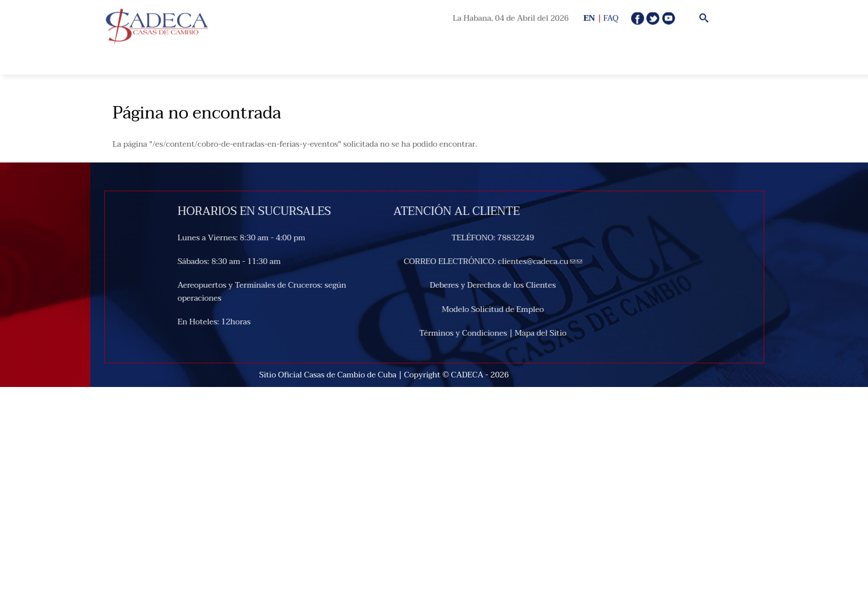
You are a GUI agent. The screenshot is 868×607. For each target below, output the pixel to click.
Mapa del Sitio (587, 333)
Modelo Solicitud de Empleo (539, 309)
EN (589, 18)
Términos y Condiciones (510, 333)
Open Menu (286, 50)
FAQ (611, 18)
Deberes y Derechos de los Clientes (539, 285)
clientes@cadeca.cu (583, 261)
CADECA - (471, 375)
